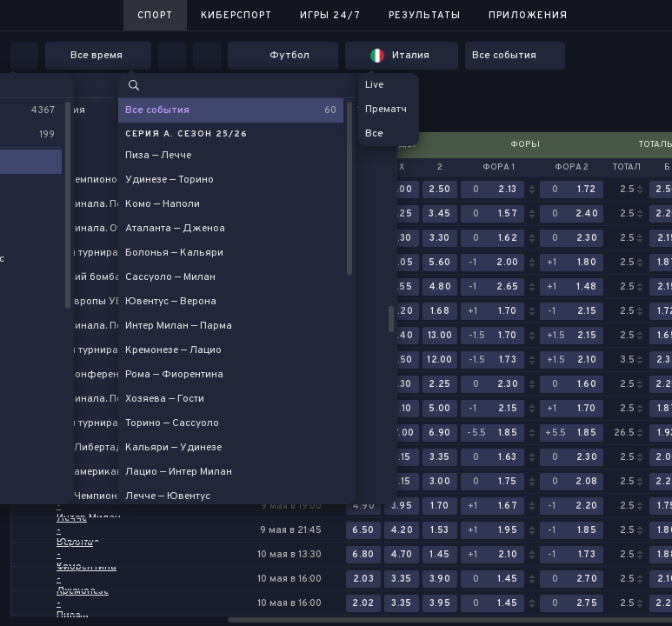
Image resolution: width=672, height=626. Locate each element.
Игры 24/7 (330, 16)
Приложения (528, 16)
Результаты (425, 16)
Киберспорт (236, 16)
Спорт (155, 16)
